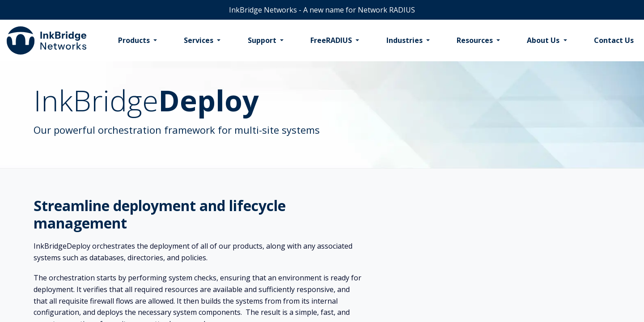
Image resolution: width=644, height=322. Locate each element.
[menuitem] (138, 41)
